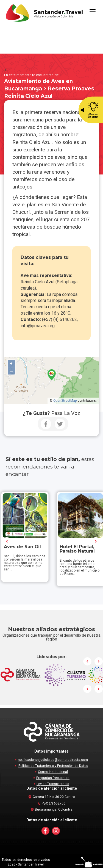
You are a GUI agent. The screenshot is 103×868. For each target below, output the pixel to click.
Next (96, 541)
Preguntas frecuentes (53, 778)
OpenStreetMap (65, 401)
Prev (7, 541)
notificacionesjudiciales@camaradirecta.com (53, 760)
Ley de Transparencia (53, 784)
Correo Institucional (53, 772)
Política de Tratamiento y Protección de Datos (53, 766)
